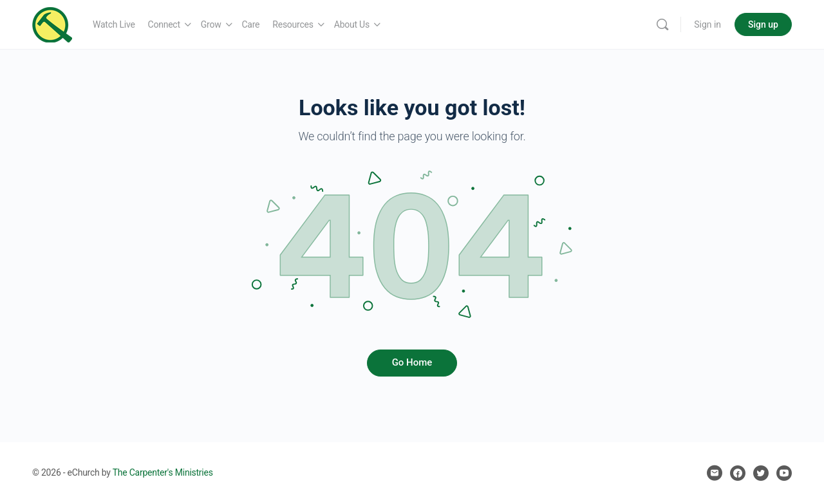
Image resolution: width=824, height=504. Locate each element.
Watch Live (114, 24)
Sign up (763, 24)
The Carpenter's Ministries (163, 472)
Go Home (412, 362)
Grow (211, 24)
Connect (164, 24)
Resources (293, 24)
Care (251, 24)
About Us (352, 24)
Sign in (707, 24)
